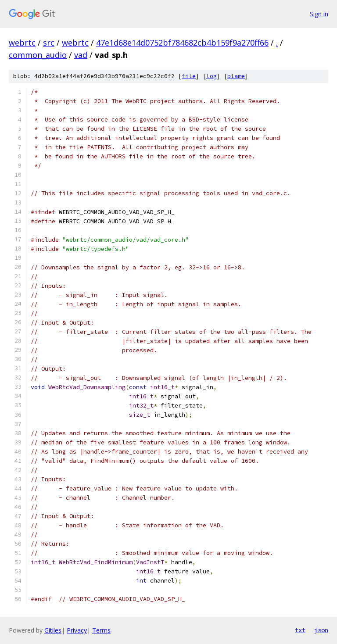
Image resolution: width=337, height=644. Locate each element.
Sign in (319, 14)
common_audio (38, 55)
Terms (101, 630)
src (49, 43)
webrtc (22, 43)
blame (236, 76)
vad (81, 55)
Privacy (77, 630)
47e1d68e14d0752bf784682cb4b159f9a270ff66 (182, 43)
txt (300, 630)
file (189, 76)
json (321, 630)
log (212, 76)
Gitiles (53, 630)
